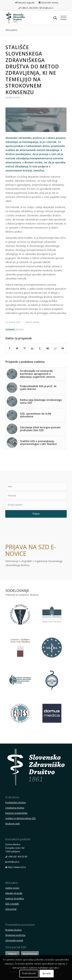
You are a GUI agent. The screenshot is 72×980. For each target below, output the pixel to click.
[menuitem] (25, 3)
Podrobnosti (29, 973)
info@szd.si (48, 8)
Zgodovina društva (15, 808)
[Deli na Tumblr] (40, 348)
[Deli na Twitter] (17, 348)
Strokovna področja (15, 935)
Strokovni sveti (13, 824)
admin (36, 322)
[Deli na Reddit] (55, 348)
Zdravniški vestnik (49, 3)
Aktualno (11, 30)
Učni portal (11, 909)
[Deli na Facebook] (9, 348)
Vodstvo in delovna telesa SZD (20, 818)
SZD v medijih (12, 904)
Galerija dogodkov (15, 899)
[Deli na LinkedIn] (32, 348)
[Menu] (62, 18)
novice (20, 330)
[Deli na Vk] (47, 348)
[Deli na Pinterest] (25, 348)
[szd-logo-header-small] (30, 18)
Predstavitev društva (16, 802)
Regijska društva (13, 930)
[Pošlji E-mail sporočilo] (63, 348)
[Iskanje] (53, 18)
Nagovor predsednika (16, 813)
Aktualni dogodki (25, 3)
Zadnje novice (13, 98)
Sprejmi (47, 973)
